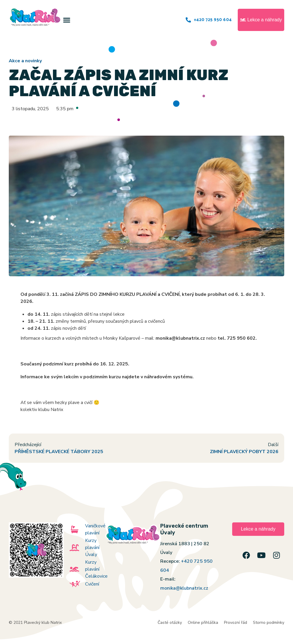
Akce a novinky (25, 61)
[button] (67, 20)
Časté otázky (170, 623)
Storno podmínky (269, 623)
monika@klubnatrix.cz (184, 588)
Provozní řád (236, 623)
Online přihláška (203, 623)
